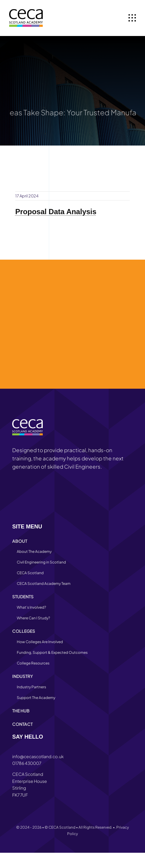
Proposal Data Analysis (56, 212)
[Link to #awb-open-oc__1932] (132, 18)
